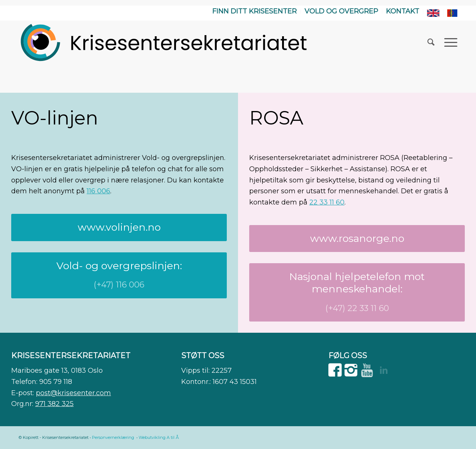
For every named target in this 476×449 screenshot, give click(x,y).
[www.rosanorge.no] (357, 239)
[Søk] (431, 42)
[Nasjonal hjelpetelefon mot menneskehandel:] (357, 292)
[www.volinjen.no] (119, 227)
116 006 (98, 191)
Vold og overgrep (341, 11)
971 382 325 (54, 404)
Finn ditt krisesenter (254, 11)
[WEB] (165, 42)
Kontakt (403, 11)
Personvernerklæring (113, 437)
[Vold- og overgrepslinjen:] (119, 275)
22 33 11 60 (327, 202)
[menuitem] (255, 12)
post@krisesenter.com (73, 393)
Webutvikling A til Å (159, 437)
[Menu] (448, 42)
